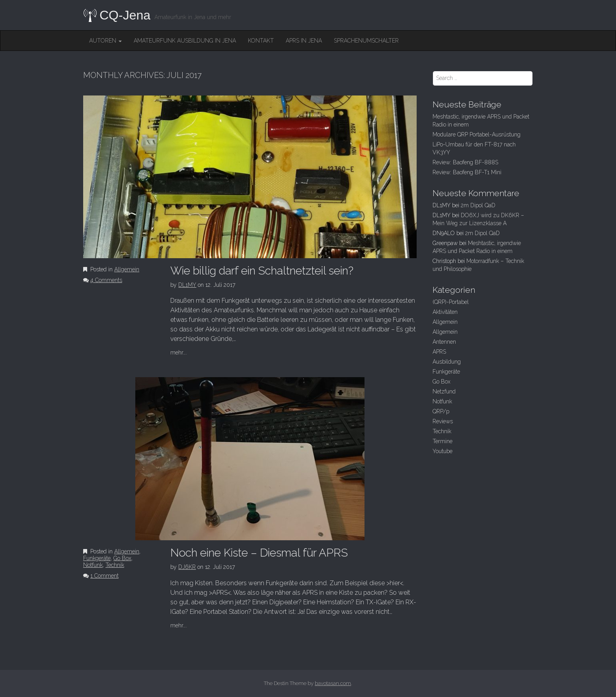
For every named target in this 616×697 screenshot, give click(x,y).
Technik (115, 565)
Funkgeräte (97, 558)
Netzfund (444, 391)
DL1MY (187, 285)
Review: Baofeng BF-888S (465, 162)
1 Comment (104, 576)
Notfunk (93, 565)
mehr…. (179, 352)
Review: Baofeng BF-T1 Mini (467, 172)
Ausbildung (447, 362)
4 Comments (106, 280)
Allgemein (127, 269)
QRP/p (441, 411)
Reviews (443, 421)
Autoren (105, 41)
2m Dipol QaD (478, 205)
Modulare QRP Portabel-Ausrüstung (477, 134)
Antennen (444, 342)
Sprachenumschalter (366, 41)
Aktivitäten (445, 312)
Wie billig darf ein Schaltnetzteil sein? (262, 271)
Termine (443, 441)
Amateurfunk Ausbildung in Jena (185, 41)
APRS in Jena (304, 41)
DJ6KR (187, 567)
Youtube (443, 451)
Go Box (122, 558)
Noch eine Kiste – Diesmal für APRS (259, 553)
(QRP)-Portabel (451, 302)
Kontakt (261, 41)
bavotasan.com (333, 683)
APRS (439, 352)
